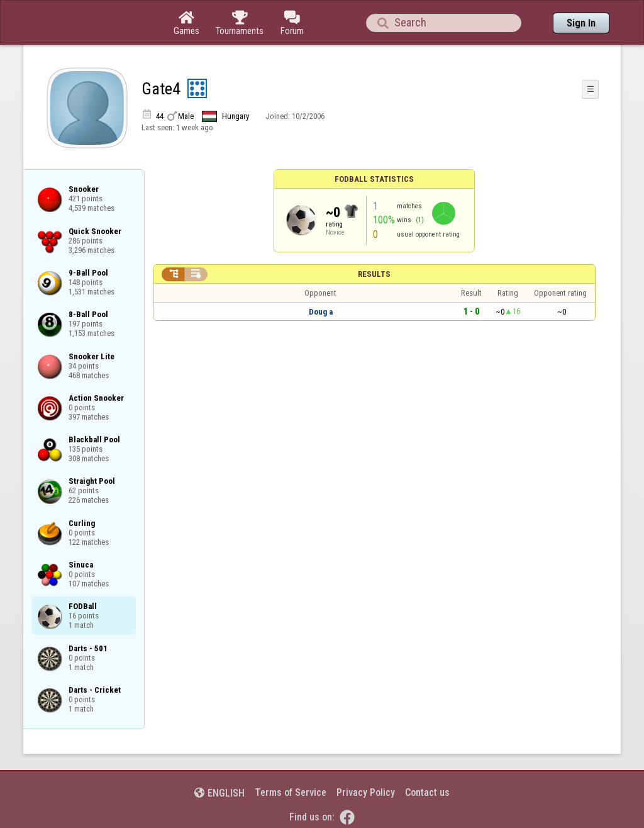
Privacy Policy (366, 792)
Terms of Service (291, 792)
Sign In (581, 23)
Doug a (321, 312)
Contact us (427, 792)
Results (374, 274)
